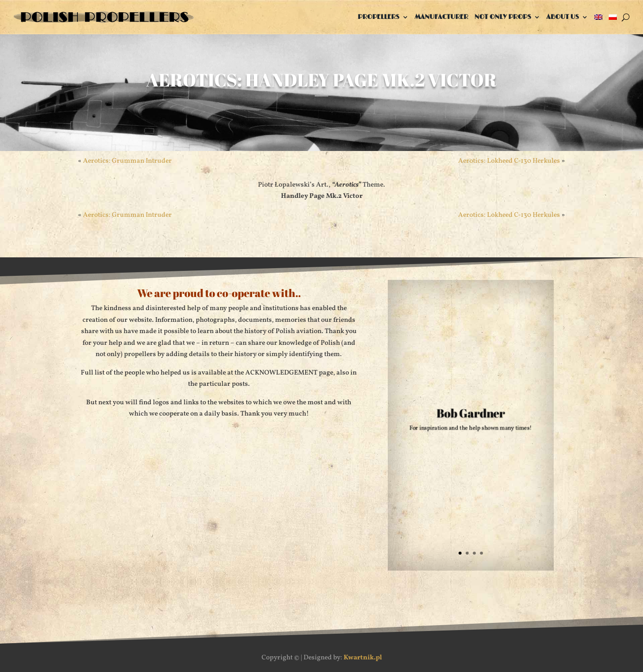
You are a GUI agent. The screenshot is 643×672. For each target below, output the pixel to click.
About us (563, 17)
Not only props (503, 17)
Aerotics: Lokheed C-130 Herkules (509, 161)
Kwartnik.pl (363, 658)
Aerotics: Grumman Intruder (127, 161)
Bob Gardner (471, 414)
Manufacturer (442, 17)
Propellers (378, 17)
